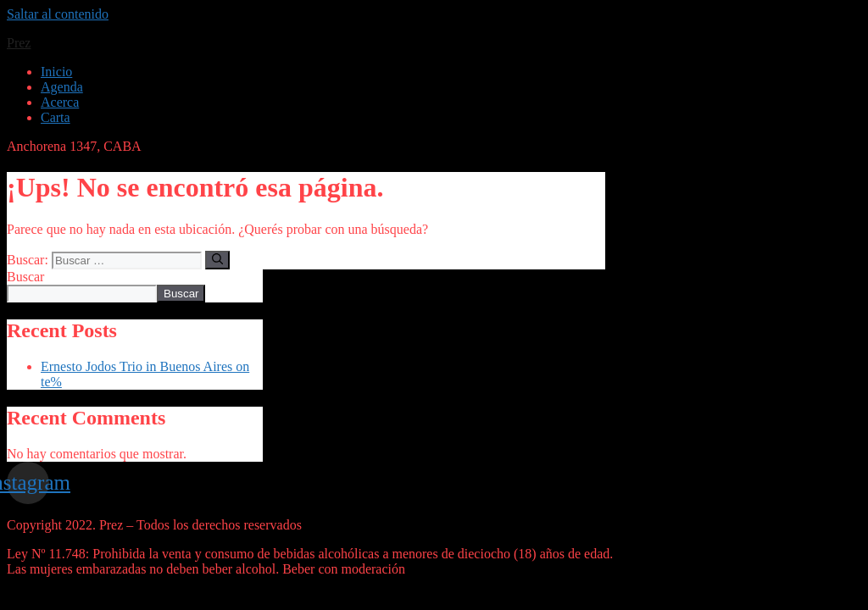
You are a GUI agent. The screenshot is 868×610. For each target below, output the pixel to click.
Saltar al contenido (58, 14)
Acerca (60, 102)
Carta (56, 117)
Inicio (56, 72)
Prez (19, 43)
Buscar (25, 277)
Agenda (62, 87)
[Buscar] (217, 260)
